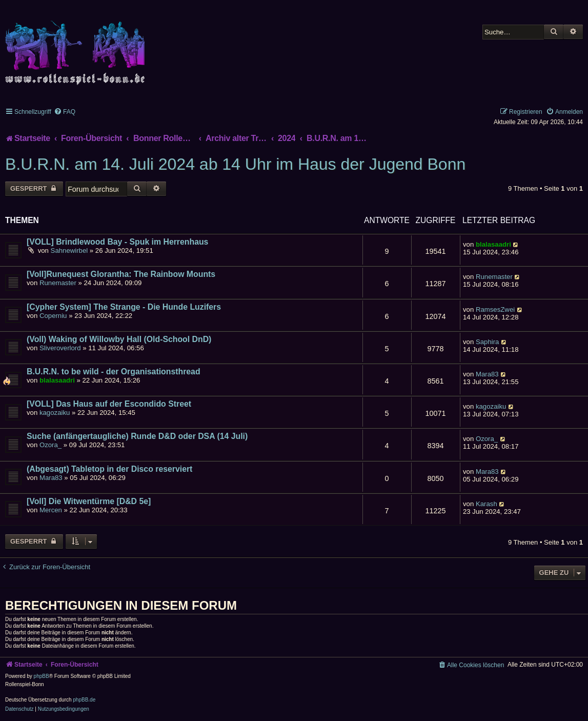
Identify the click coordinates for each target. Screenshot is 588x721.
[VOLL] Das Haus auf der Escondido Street (109, 404)
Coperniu (53, 316)
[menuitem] (65, 112)
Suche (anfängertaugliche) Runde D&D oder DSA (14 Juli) (137, 436)
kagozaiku (55, 413)
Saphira (487, 342)
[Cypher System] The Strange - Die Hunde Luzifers (124, 307)
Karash (486, 504)
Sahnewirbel (69, 251)
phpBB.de (84, 700)
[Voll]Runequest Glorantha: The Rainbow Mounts (121, 274)
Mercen (51, 510)
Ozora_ (50, 445)
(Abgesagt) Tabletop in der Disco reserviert (109, 469)
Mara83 (487, 374)
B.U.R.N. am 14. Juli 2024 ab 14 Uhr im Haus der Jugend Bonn (235, 164)
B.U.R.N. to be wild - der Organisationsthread (114, 372)
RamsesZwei (495, 309)
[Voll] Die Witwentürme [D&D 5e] (89, 501)
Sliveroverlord (60, 348)
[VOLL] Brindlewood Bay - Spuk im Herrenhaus (117, 242)
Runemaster (58, 283)
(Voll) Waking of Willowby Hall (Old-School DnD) (119, 339)
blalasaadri (493, 244)
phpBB (42, 676)
